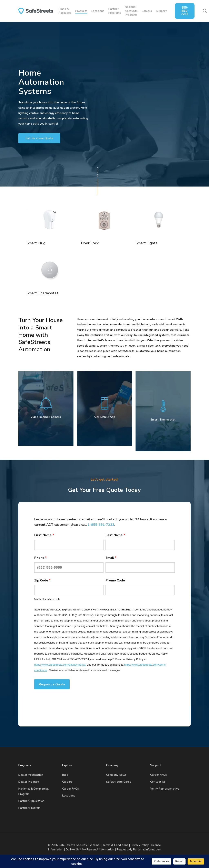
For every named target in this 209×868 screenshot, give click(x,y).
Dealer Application (31, 775)
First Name (44, 535)
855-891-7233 (185, 11)
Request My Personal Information (139, 850)
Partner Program (29, 808)
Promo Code (115, 580)
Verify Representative (165, 789)
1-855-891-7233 (101, 525)
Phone (41, 558)
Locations (69, 796)
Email (111, 558)
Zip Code (42, 580)
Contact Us (158, 782)
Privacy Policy (140, 845)
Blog (65, 775)
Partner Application (31, 801)
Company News (116, 775)
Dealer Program (29, 782)
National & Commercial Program (33, 791)
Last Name (115, 535)
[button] (39, 138)
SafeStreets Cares (119, 782)
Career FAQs (71, 789)
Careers (67, 782)
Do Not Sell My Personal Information (90, 850)
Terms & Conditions (115, 845)
